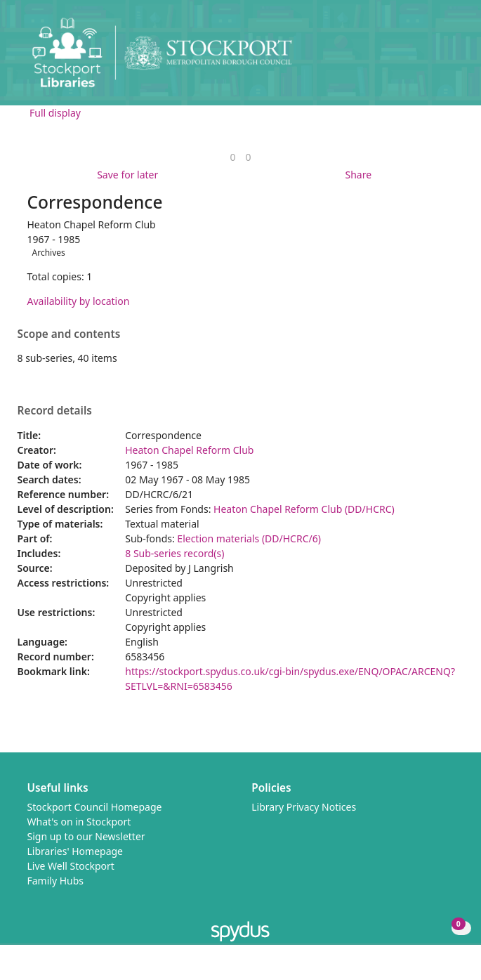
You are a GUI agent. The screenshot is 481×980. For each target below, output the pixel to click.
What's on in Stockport (79, 822)
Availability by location (79, 301)
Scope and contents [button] (69, 334)
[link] (232, 157)
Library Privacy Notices (304, 807)
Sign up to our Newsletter (86, 836)
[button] (432, 58)
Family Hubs (56, 881)
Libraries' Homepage (75, 851)
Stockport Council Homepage (95, 807)
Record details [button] (55, 411)
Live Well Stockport (71, 866)
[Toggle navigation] (449, 58)
